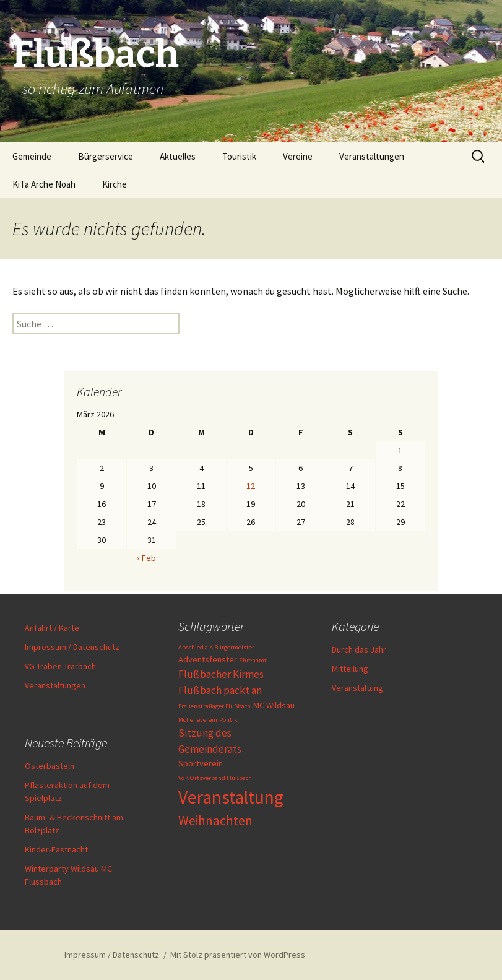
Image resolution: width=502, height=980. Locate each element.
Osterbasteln (50, 766)
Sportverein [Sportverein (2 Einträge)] (201, 763)
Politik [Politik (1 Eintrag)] (228, 720)
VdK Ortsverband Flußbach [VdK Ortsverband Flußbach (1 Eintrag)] (215, 778)
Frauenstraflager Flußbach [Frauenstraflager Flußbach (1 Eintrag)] (214, 706)
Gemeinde (32, 156)
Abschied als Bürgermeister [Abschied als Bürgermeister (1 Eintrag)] (216, 647)
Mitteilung (350, 669)
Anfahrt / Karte (52, 628)
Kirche (115, 184)
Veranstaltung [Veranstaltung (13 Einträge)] (231, 797)
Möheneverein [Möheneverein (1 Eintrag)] (198, 720)
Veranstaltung (357, 688)
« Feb (146, 558)
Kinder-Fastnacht (56, 849)
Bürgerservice (106, 156)
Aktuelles (178, 156)
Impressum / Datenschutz (72, 647)
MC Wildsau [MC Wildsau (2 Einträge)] (274, 705)
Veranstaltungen (372, 156)
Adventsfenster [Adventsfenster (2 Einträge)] (208, 659)
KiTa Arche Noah (44, 184)
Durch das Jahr (359, 649)
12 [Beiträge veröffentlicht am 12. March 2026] (251, 486)
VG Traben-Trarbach (60, 666)
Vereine (298, 156)
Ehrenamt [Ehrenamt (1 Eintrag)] (253, 660)
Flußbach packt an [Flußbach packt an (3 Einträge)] (220, 690)
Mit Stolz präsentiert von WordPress (238, 955)
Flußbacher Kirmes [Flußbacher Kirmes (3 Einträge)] (221, 674)
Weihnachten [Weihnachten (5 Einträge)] (215, 821)
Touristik (239, 156)
